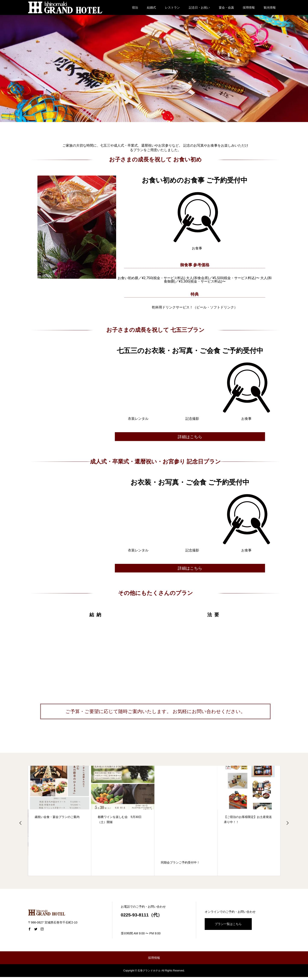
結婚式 (151, 7)
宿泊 (135, 7)
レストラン (172, 7)
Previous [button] (21, 826)
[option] (60, 824)
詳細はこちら (190, 438)
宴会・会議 (226, 7)
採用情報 (249, 7)
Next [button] (287, 826)
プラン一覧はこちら (228, 927)
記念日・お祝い (199, 7)
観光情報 (270, 7)
